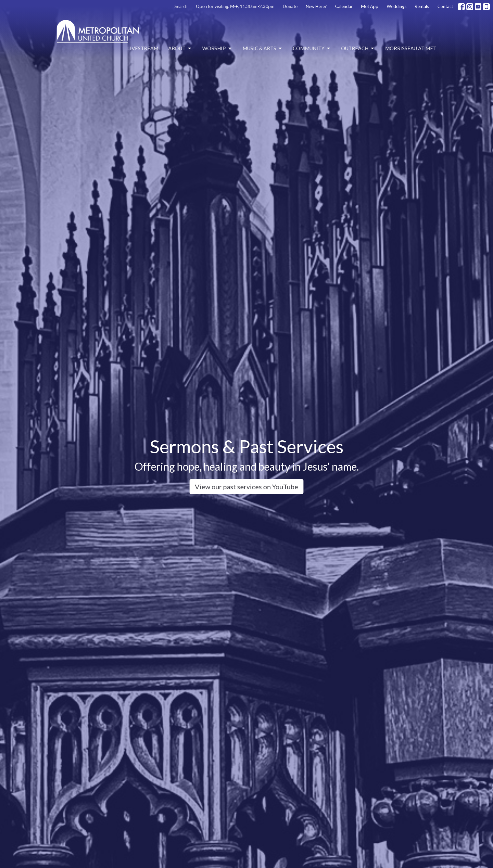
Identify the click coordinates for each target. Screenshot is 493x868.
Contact (445, 6)
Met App (370, 6)
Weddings (397, 6)
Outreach (358, 49)
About (180, 49)
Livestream (143, 48)
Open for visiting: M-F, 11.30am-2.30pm (235, 6)
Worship (217, 49)
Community (312, 49)
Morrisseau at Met (411, 48)
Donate (290, 6)
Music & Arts (263, 49)
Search (181, 6)
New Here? (316, 6)
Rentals (422, 6)
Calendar (344, 6)
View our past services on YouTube (246, 487)
